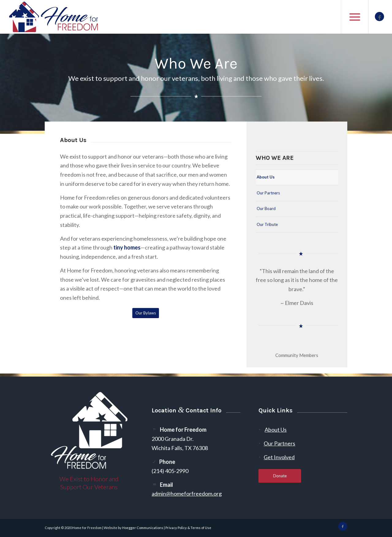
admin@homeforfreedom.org (187, 494)
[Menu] (355, 17)
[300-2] (54, 17)
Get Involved (279, 457)
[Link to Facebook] (379, 17)
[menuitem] (355, 17)
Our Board (266, 208)
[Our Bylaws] (146, 313)
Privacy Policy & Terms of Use (188, 528)
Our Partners (268, 193)
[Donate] (280, 476)
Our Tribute (267, 224)
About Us (266, 177)
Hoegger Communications (143, 528)
